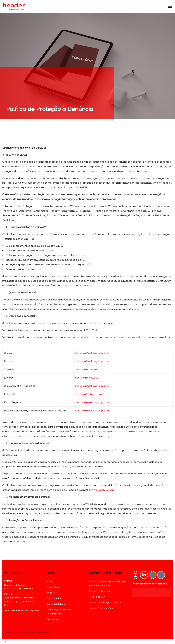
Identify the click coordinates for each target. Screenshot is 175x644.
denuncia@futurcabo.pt (89, 394)
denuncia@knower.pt (87, 378)
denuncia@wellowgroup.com (92, 353)
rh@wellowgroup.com (102, 490)
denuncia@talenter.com (89, 369)
